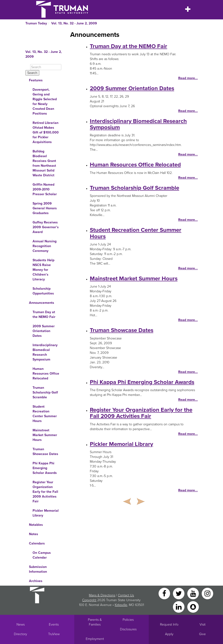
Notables (36, 525)
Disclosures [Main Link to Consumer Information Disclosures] (128, 629)
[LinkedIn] (179, 607)
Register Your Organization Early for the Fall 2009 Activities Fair (45, 492)
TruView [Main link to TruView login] (54, 634)
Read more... (188, 78)
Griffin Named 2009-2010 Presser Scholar (45, 189)
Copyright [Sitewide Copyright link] (89, 600)
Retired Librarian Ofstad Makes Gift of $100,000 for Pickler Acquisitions (46, 132)
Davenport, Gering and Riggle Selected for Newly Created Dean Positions (45, 102)
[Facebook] (165, 593)
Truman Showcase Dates (45, 452)
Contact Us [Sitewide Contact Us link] (126, 595)
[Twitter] (179, 593)
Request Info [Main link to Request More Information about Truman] (169, 625)
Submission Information (38, 569)
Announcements (42, 303)
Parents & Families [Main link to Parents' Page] (95, 622)
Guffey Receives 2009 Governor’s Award (46, 227)
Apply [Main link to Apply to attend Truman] (169, 634)
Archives (36, 581)
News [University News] (21, 625)
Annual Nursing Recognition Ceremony (45, 246)
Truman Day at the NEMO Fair (44, 314)
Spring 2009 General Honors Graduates (45, 208)
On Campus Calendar (42, 555)
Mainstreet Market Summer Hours (45, 435)
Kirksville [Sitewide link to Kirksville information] (121, 605)
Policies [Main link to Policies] (128, 620)
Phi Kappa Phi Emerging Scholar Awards (45, 468)
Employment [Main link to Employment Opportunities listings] (95, 639)
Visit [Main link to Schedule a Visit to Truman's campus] (203, 625)
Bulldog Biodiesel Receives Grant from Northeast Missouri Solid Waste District (44, 163)
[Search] (46, 67)
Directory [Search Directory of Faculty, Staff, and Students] (20, 634)
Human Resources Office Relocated (46, 374)
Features (36, 80)
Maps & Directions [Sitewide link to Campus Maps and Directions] (102, 595)
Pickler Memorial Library (46, 513)
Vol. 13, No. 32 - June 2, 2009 (74, 23)
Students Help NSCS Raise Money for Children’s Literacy (43, 270)
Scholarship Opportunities (43, 291)
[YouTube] (194, 593)
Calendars (37, 543)
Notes (34, 534)
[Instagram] (207, 593)
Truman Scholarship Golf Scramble (45, 392)
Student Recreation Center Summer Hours (45, 414)
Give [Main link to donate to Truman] (202, 634)
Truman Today (36, 23)
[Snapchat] (193, 607)
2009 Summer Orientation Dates (44, 331)
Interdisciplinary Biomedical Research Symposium (45, 352)
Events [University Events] (54, 625)
